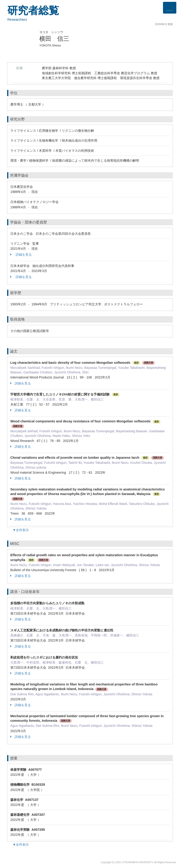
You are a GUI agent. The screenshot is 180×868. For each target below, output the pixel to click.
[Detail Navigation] (170, 8)
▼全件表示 (21, 530)
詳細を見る (21, 255)
